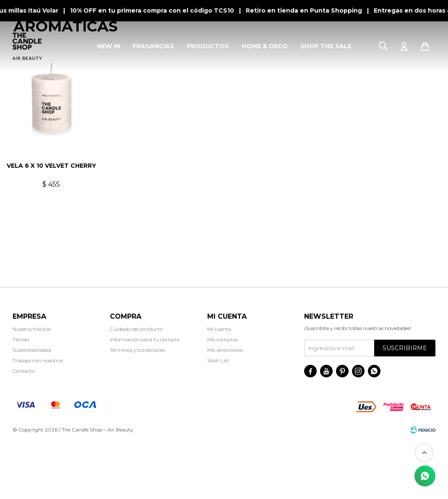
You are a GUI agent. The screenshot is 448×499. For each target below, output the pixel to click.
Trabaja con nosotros (38, 419)
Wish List (218, 419)
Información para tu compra (145, 398)
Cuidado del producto (136, 388)
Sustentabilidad (32, 409)
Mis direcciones (225, 409)
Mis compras (223, 398)
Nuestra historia (32, 388)
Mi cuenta (219, 388)
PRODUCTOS (208, 46)
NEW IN (108, 46)
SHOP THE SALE (326, 46)
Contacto (24, 430)
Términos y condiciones (138, 409)
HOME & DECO (265, 46)
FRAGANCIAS (153, 46)
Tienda (21, 398)
